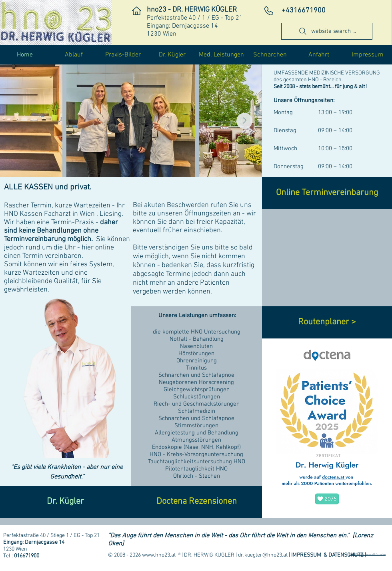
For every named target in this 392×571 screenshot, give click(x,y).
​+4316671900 (304, 11)
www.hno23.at (159, 555)
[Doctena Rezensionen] (196, 502)
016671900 (27, 556)
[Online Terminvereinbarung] (327, 193)
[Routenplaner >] (327, 322)
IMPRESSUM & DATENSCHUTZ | (329, 555)
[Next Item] (244, 121)
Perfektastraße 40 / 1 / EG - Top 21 (195, 18)
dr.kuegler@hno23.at (263, 555)
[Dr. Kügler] (65, 502)
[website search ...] (327, 31)
